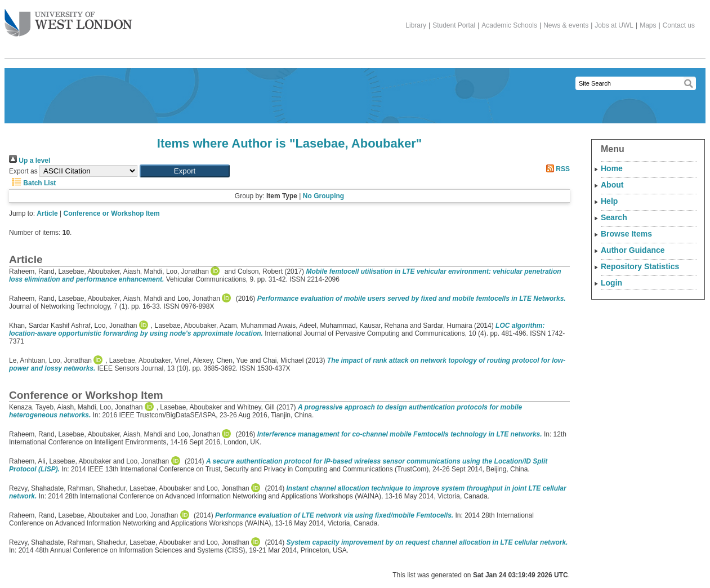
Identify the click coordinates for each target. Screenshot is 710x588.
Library (416, 25)
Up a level (30, 161)
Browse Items (626, 234)
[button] (185, 171)
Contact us (679, 25)
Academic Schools (509, 25)
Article (47, 213)
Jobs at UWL (614, 25)
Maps (648, 25)
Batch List (32, 183)
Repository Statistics (640, 266)
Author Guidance (633, 250)
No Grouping (323, 196)
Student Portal (454, 25)
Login (611, 283)
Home (612, 168)
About (612, 185)
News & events (566, 25)
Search (614, 217)
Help (609, 201)
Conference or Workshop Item (112, 213)
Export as (23, 171)
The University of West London (68, 19)
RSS (556, 169)
